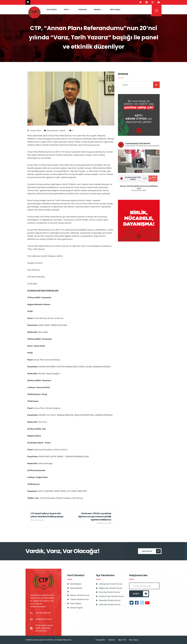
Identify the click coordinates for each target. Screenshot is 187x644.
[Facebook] (147, 2)
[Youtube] (159, 2)
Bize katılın (152, 551)
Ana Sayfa (52, 9)
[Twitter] (140, 2)
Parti (67, 9)
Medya (98, 9)
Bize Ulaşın (115, 9)
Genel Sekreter (53, 131)
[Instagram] (153, 2)
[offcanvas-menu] (157, 10)
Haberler (83, 9)
